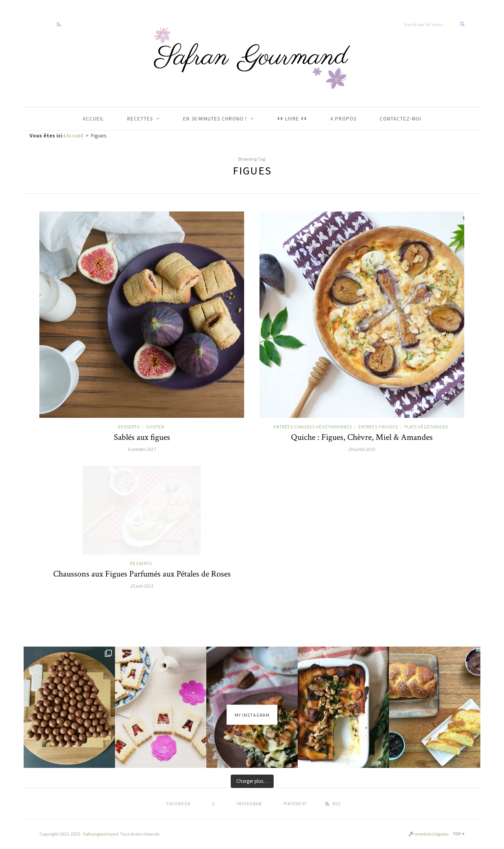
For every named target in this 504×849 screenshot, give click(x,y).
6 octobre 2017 (142, 449)
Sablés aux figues (142, 437)
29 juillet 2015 (362, 449)
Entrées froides (378, 427)
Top (459, 834)
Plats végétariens (426, 427)
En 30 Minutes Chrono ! (215, 119)
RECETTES (140, 119)
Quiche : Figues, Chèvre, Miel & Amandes (362, 437)
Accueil (75, 135)
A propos (343, 119)
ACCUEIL (93, 119)
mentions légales (429, 834)
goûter (155, 427)
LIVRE (292, 119)
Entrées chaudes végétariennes (313, 427)
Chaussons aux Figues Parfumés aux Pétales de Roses (142, 574)
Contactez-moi (400, 119)
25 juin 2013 (142, 586)
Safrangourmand (101, 834)
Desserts (129, 427)
